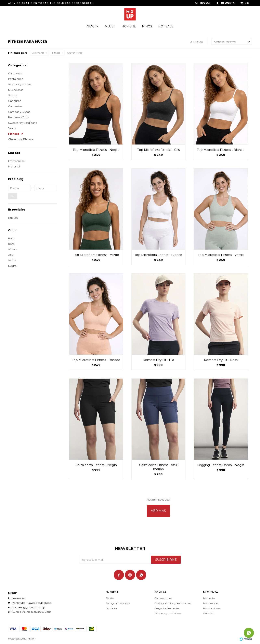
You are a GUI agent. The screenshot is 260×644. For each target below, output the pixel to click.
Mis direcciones (212, 608)
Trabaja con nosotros (118, 603)
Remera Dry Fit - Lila (158, 360)
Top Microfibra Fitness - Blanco (221, 150)
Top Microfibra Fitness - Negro (96, 150)
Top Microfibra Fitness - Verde (96, 255)
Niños (147, 26)
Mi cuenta (209, 598)
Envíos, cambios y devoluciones (173, 603)
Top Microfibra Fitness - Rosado (96, 360)
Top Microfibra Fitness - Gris (158, 150)
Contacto (111, 608)
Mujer (110, 26)
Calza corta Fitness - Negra (96, 465)
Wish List (208, 613)
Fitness (56, 53)
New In (93, 26)
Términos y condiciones (168, 613)
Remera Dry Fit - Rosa (221, 360)
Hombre (129, 26)
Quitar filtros (75, 53)
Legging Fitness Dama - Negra (221, 465)
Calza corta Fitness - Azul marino (158, 467)
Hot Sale (166, 26)
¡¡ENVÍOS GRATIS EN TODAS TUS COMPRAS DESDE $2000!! (51, 3)
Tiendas (110, 598)
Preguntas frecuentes (167, 608)
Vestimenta (38, 53)
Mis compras (211, 603)
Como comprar (164, 598)
